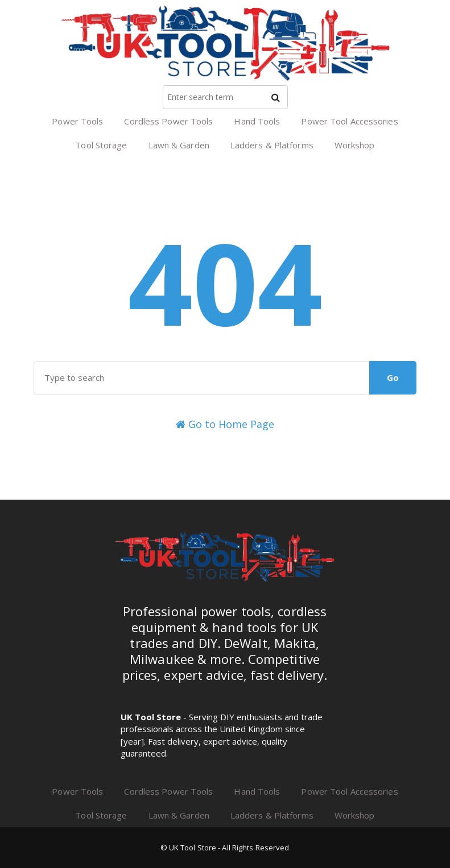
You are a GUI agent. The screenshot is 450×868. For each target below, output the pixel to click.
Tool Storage (101, 145)
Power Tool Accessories (349, 121)
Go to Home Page (225, 424)
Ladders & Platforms (272, 145)
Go (393, 377)
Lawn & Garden (179, 145)
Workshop (355, 145)
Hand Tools (257, 121)
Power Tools (77, 121)
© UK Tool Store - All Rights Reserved (225, 848)
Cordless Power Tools (168, 121)
